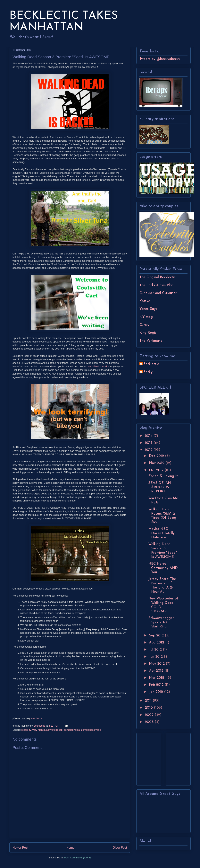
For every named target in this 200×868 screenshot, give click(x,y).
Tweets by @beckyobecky (160, 59)
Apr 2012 (157, 671)
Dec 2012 (157, 456)
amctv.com (37, 718)
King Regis (148, 333)
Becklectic (151, 364)
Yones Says (148, 309)
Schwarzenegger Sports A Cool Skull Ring (161, 622)
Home (71, 848)
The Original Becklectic (157, 277)
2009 (150, 715)
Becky (148, 372)
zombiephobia (72, 730)
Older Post (120, 848)
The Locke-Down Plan (156, 285)
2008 (150, 722)
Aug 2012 (157, 643)
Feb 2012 (157, 685)
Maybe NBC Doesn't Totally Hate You (161, 533)
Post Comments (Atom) (77, 858)
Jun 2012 (156, 657)
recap (25, 730)
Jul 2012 (156, 650)
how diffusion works (98, 366)
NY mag (146, 317)
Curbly (144, 325)
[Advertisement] (151, 758)
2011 (149, 701)
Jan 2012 (157, 692)
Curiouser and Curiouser (158, 293)
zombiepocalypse (91, 730)
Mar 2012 (157, 678)
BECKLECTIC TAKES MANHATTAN (64, 22)
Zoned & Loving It (163, 476)
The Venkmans (151, 341)
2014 (149, 436)
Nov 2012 (157, 463)
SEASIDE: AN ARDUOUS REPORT (160, 487)
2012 (149, 450)
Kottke (145, 301)
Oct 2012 (157, 470)
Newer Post (20, 848)
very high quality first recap (48, 730)
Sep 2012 (157, 636)
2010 (149, 708)
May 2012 (157, 664)
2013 (149, 443)
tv (30, 730)
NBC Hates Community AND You (163, 568)
